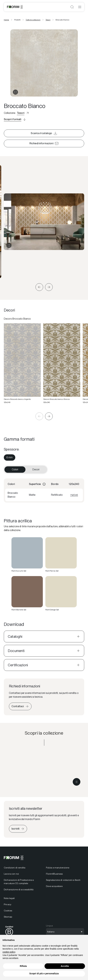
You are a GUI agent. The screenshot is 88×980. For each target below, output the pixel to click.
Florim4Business (54, 874)
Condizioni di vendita (15, 868)
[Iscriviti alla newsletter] (18, 829)
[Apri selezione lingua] (65, 932)
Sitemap (8, 917)
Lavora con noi (11, 874)
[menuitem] (10, 458)
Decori (36, 469)
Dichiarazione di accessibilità (19, 889)
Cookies (8, 911)
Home (6, 20)
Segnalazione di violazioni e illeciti (63, 880)
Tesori (48, 20)
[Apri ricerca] (72, 7)
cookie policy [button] (9, 952)
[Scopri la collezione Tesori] (44, 770)
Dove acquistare (54, 886)
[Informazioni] (44, 484)
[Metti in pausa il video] (77, 782)
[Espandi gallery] (9, 245)
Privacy (8, 904)
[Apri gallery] (15, 92)
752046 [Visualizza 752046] (74, 495)
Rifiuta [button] (23, 966)
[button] (39, 287)
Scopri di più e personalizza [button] (44, 974)
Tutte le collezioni (33, 20)
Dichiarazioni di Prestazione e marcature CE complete (19, 882)
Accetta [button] (65, 966)
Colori (15, 469)
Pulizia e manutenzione (58, 868)
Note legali (9, 898)
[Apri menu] (80, 7)
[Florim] (15, 7)
